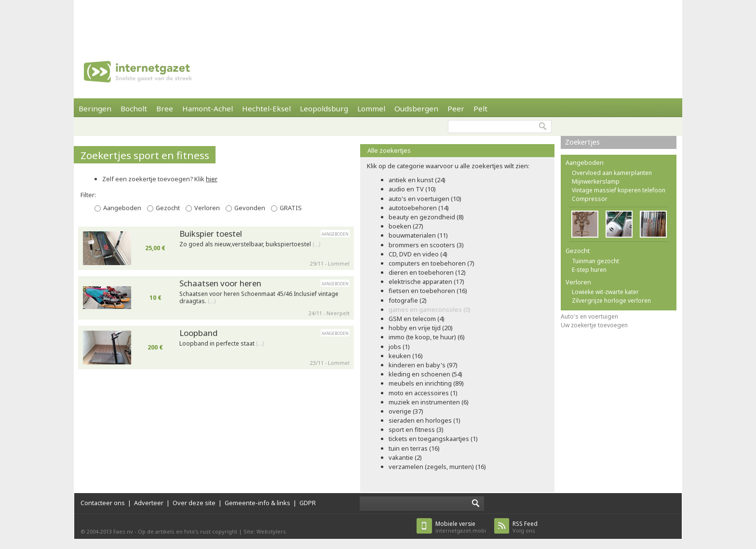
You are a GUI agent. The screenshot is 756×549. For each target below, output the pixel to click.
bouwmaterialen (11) (418, 235)
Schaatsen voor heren (220, 283)
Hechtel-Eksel (266, 108)
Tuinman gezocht (595, 261)
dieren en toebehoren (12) (427, 272)
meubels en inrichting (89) (426, 383)
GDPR (308, 503)
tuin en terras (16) (414, 448)
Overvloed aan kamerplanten (612, 173)
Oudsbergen (416, 108)
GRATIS (291, 208)
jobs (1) (399, 347)
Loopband (198, 333)
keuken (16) (406, 356)
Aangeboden (122, 208)
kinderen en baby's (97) (423, 365)
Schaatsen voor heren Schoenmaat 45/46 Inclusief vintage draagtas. (259, 298)
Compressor (590, 199)
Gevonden (250, 208)
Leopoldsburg (324, 108)
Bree (165, 108)
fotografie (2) (408, 300)
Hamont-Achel (208, 108)
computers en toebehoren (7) (432, 263)
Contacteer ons (103, 503)
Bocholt (134, 108)
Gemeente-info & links (257, 503)
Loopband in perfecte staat (222, 344)
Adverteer (149, 503)
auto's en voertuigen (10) (425, 199)
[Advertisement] (378, 22)
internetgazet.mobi (461, 527)
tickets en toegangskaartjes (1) (433, 439)
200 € (155, 347)
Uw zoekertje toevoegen (594, 325)
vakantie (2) (405, 457)
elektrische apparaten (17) (426, 281)
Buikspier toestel (211, 234)
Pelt (480, 108)
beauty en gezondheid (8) (426, 217)
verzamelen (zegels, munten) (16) (437, 467)
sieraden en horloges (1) (425, 420)
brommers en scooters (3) (426, 245)
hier (212, 179)
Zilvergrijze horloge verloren (611, 301)
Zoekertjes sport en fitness (145, 155)
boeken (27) (406, 226)
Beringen (95, 108)
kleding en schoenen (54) (425, 374)
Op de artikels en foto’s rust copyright (188, 531)
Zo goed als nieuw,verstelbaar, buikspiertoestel (250, 244)
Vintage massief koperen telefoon (619, 190)
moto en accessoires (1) (423, 393)
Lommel (371, 108)
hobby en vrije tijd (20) (421, 328)
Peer (456, 108)
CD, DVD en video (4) (418, 254)
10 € (155, 298)
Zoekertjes (582, 142)
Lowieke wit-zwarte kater (605, 292)
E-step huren (589, 270)
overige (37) (406, 411)
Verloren (207, 208)
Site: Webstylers (265, 531)
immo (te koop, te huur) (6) (427, 337)
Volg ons (525, 527)
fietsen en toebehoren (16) (428, 291)
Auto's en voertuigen (589, 316)
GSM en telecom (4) (417, 319)
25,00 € (155, 248)
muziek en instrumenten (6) (429, 402)
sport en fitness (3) (416, 429)
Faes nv (123, 531)
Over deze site (194, 503)
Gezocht (168, 208)
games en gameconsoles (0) (430, 309)
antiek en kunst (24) (417, 180)
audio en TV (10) (412, 189)
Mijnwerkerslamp (596, 181)
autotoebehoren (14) (419, 208)
